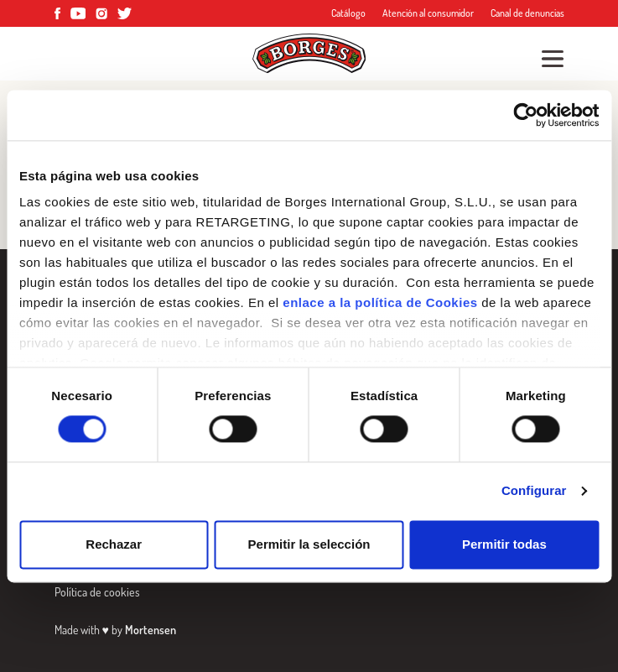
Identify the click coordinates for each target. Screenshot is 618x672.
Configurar (534, 491)
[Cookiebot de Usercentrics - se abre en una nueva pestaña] (525, 115)
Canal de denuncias (527, 13)
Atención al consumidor (428, 13)
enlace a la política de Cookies (380, 302)
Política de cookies (97, 592)
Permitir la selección (309, 544)
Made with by (115, 630)
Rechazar (114, 544)
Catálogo (348, 13)
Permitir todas (504, 544)
